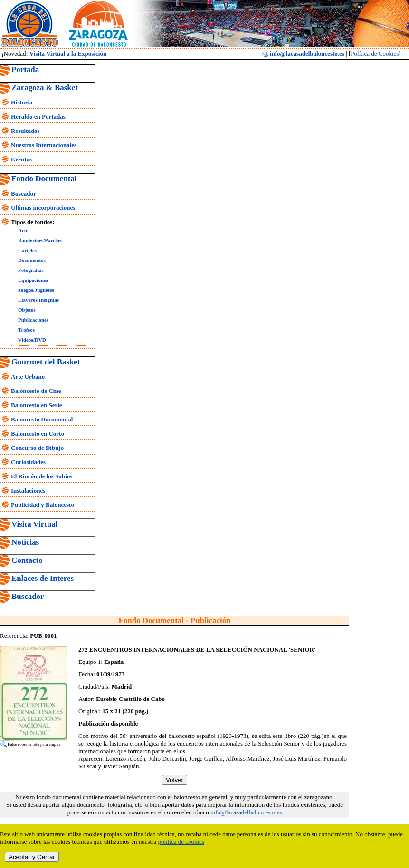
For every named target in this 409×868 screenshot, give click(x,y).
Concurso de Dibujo (37, 448)
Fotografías (31, 270)
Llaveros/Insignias (38, 300)
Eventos (21, 159)
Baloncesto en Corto (38, 434)
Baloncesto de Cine (36, 391)
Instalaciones (28, 490)
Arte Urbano (28, 377)
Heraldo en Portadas (38, 117)
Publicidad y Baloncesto (43, 505)
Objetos (27, 310)
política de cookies (181, 842)
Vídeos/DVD (32, 340)
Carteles (27, 250)
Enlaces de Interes (43, 578)
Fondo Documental (44, 179)
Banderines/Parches (40, 240)
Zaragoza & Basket (45, 88)
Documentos (32, 260)
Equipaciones (33, 280)
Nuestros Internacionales (44, 145)
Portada (25, 70)
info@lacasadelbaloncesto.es (303, 53)
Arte (23, 230)
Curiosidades (28, 462)
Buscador (24, 193)
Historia (22, 102)
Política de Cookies (375, 53)
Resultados (25, 131)
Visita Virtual (34, 524)
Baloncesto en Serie (37, 405)
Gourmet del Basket (46, 362)
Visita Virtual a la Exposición (68, 53)
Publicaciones (33, 320)
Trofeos (26, 330)
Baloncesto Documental (42, 419)
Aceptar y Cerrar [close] (32, 857)
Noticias (25, 542)
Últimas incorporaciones (43, 208)
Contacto (27, 560)
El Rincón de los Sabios (42, 476)
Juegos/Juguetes (36, 290)
